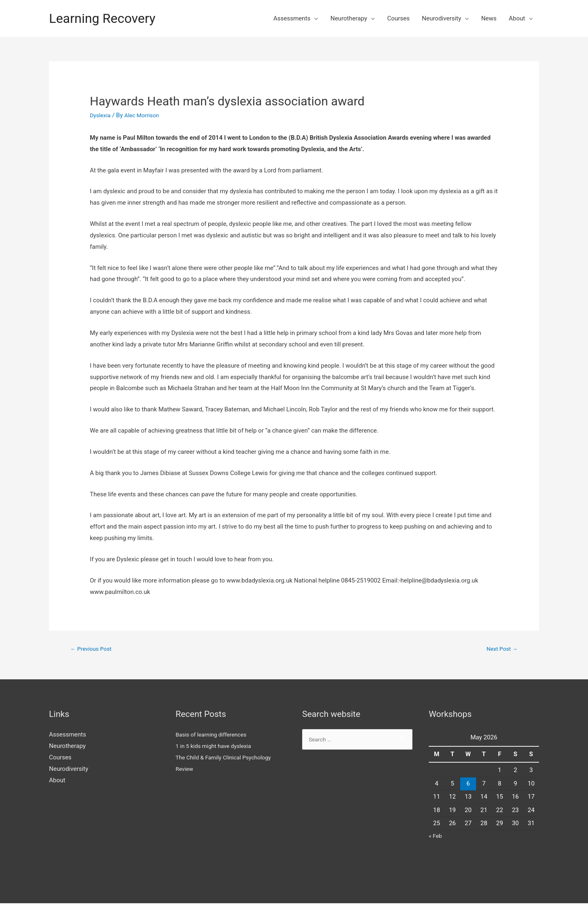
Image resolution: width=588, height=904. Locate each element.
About (517, 18)
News (489, 18)
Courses (398, 18)
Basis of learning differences (214, 736)
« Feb (436, 837)
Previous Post (93, 649)
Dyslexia (101, 115)
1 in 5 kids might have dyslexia (217, 747)
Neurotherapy (349, 18)
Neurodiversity (441, 18)
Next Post (501, 649)
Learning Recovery (107, 18)
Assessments (292, 18)
